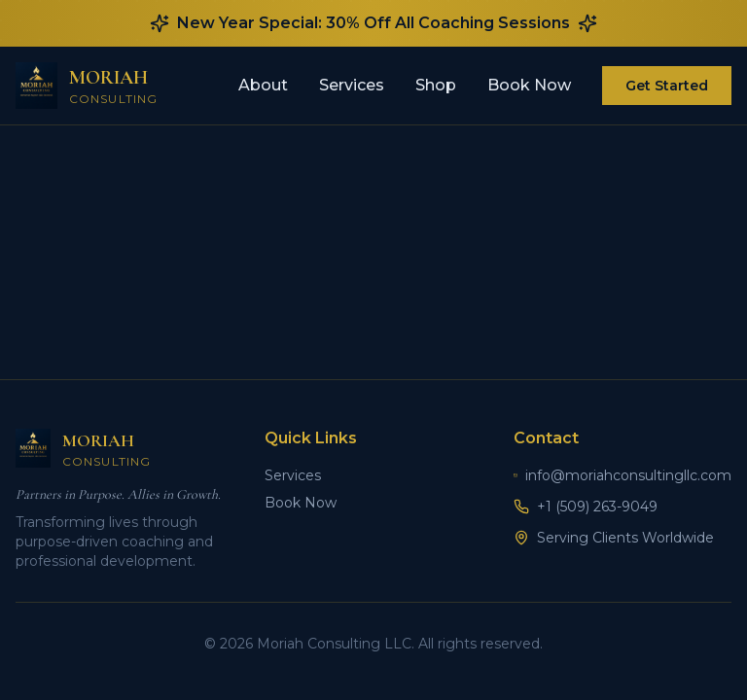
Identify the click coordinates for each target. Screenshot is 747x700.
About (263, 85)
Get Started (667, 86)
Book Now (529, 85)
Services (352, 85)
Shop (436, 85)
